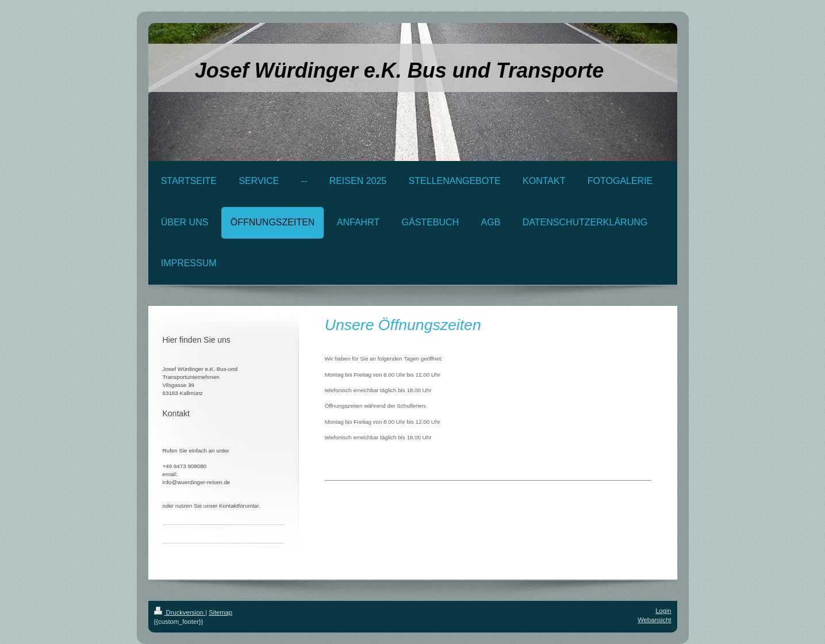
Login (663, 611)
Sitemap (220, 612)
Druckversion (180, 612)
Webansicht (654, 620)
